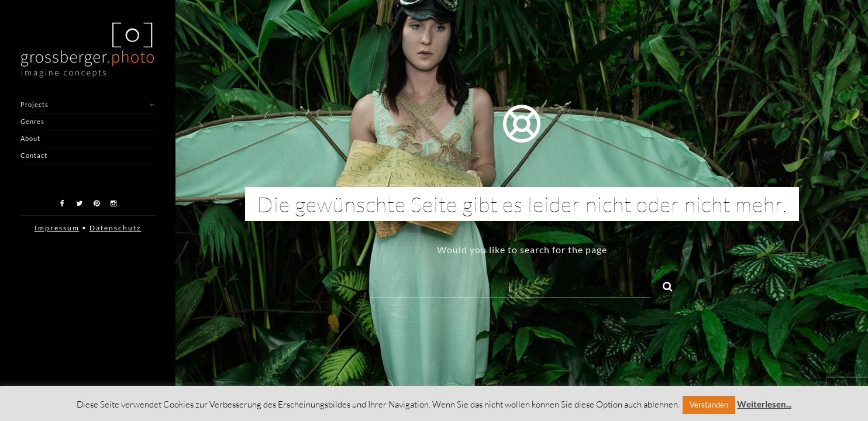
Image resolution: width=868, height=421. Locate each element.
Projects (35, 104)
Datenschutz (116, 228)
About (30, 138)
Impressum (57, 228)
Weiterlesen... (764, 404)
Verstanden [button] (709, 405)
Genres (32, 121)
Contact (34, 155)
